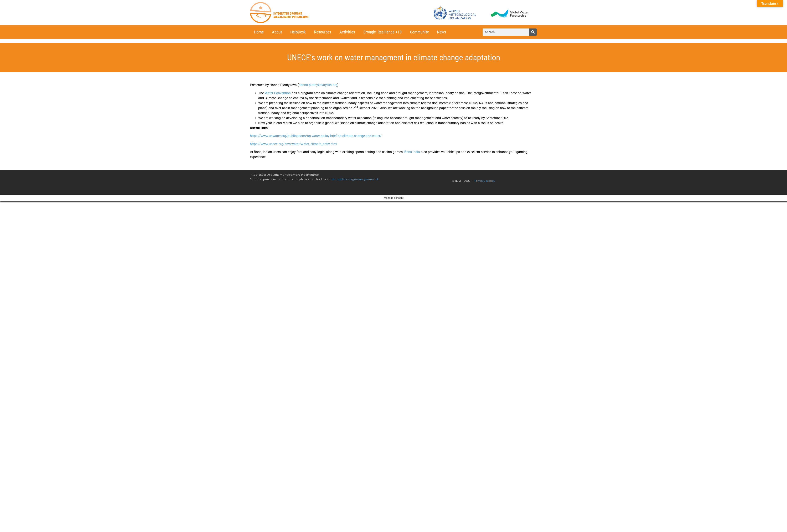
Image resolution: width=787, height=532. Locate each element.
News (441, 32)
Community (419, 32)
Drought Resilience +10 (382, 32)
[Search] (533, 32)
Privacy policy (485, 181)
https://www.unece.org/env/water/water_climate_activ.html (294, 144)
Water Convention (278, 93)
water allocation (360, 118)
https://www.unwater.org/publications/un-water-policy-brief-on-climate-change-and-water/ (316, 136)
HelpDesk (298, 32)
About (277, 32)
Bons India (412, 152)
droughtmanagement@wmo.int (355, 179)
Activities (347, 32)
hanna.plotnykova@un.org (318, 85)
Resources (323, 32)
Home (259, 32)
